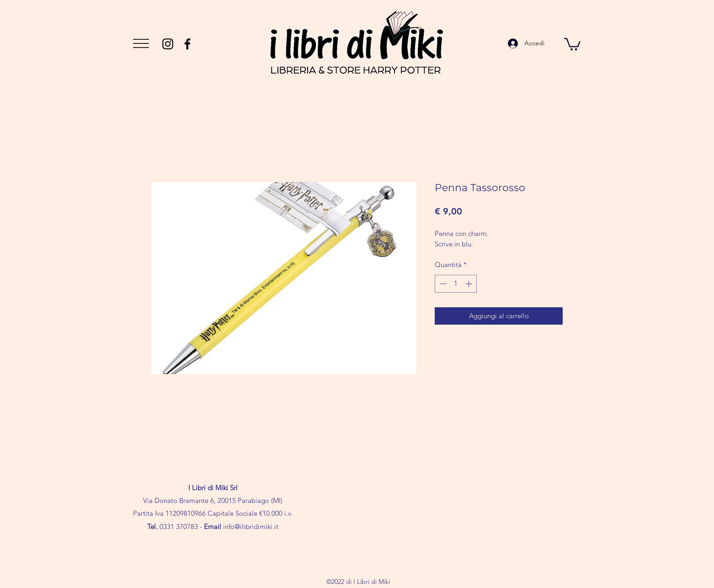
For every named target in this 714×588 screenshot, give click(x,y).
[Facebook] (187, 44)
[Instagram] (168, 44)
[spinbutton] (456, 284)
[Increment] (470, 284)
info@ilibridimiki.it (251, 527)
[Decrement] (442, 284)
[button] (141, 43)
